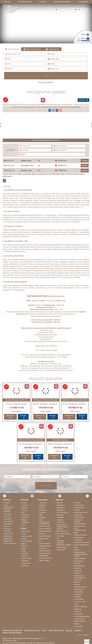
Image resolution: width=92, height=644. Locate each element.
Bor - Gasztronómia (62, 513)
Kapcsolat (69, 631)
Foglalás (85, 161)
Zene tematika (79, 626)
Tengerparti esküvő (45, 551)
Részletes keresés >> (46, 82)
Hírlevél (44, 631)
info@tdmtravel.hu (62, 9)
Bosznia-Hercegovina (56, 296)
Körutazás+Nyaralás (45, 536)
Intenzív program (79, 517)
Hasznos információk (62, 2)
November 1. (25, 553)
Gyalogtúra (42, 517)
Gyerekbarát (60, 541)
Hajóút (41, 520)
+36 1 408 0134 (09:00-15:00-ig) (43, 643)
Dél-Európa (7, 516)
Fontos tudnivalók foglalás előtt (45, 140)
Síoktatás (77, 585)
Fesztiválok (42, 513)
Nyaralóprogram (44, 539)
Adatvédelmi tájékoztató (32, 631)
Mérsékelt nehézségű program (81, 555)
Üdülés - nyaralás (44, 561)
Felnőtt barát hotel (62, 531)
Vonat (23, 525)
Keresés (46, 76)
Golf (58, 539)
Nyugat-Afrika (8, 539)
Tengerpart (78, 597)
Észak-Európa (8, 524)
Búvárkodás (60, 515)
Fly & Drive (25, 510)
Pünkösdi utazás (26, 558)
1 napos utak (43, 503)
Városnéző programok (46, 558)
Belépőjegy (42, 505)
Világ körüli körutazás (10, 543)
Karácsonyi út (78, 520)
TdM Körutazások (25, 2)
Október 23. (25, 556)
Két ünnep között (27, 541)
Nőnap (24, 551)
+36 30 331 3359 (11, 641)
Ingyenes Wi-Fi (78, 515)
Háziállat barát (61, 550)
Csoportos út (60, 522)
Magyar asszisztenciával (82, 542)
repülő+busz (25, 515)
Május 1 (77, 547)
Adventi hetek (26, 531)
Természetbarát (79, 599)
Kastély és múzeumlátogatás (80, 523)
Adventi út (60, 503)
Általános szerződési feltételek (12, 633)
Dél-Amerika (8, 514)
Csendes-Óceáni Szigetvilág (9, 508)
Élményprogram (61, 525)
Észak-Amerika (9, 521)
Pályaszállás (78, 571)
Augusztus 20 (61, 508)
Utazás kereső (13, 49)
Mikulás (24, 548)
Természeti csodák (45, 553)
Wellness (77, 624)
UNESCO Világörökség (81, 607)
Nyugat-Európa (8, 541)
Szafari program (79, 589)
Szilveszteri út (78, 592)
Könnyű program (79, 538)
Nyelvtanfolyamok (80, 566)
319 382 (19, 643)
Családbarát (60, 517)
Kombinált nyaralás (45, 526)
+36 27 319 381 (10, 643)
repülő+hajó (25, 517)
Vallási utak (78, 611)
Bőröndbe (82, 100)
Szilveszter (25, 561)
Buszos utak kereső (34, 49)
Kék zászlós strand (80, 526)
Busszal (24, 503)
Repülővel (24, 520)
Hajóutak (7, 526)
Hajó (23, 513)
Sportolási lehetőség (80, 587)
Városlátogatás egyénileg (82, 616)
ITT (81, 207)
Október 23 (78, 568)
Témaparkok (78, 594)
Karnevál (24, 539)
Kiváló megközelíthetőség (80, 529)
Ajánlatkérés (78, 631)
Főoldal (7, 2)
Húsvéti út (77, 510)
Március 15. (25, 546)
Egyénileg (24, 508)
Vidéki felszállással (80, 621)
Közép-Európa (8, 536)
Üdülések (43, 2)
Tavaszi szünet (26, 563)
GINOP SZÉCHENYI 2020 (56, 631)
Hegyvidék (77, 503)
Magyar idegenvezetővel (82, 545)
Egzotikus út (43, 510)
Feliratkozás (46, 486)
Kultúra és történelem (45, 531)
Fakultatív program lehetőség (62, 528)
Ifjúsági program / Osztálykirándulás (44, 523)
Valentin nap (25, 566)
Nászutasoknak (79, 561)
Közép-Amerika (9, 534)
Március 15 (78, 550)
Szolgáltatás (25, 522)
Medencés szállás (80, 552)
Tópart (76, 604)
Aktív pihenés (61, 505)
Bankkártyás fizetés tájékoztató (12, 631)
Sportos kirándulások (45, 546)
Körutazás (42, 534)
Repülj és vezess (79, 576)
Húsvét (24, 534)
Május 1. (24, 544)
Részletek (46, 27)
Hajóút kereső (54, 49)
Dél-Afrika (7, 511)
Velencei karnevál (79, 619)
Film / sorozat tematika (64, 534)
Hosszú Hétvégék (79, 508)
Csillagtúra (60, 520)
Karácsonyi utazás (27, 536)
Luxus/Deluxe (78, 540)
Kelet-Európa (8, 529)
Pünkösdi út (78, 573)
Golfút (41, 515)
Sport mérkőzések (45, 543)
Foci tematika (61, 536)
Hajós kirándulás (62, 547)
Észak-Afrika (8, 519)
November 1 (78, 563)
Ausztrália (7, 503)
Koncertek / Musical (45, 529)
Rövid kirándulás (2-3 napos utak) (80, 579)
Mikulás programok (80, 559)
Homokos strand (79, 505)
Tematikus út (43, 548)
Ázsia (6, 505)
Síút (40, 541)
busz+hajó (25, 505)
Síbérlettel (77, 582)
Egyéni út (42, 508)
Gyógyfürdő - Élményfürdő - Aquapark (64, 544)
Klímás (76, 533)
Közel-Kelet (7, 531)
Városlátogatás (44, 556)
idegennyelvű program (81, 513)
